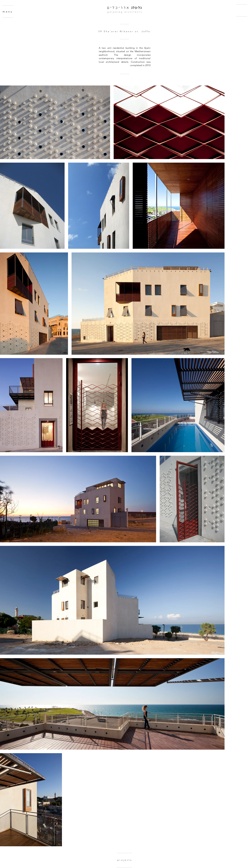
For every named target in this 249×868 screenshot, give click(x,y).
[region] (25, 27)
